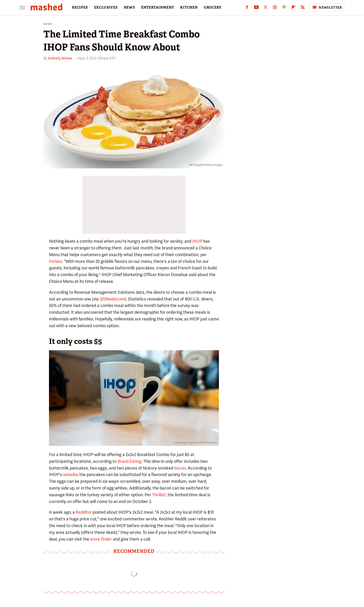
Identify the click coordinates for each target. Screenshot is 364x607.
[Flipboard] (293, 8)
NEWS (129, 7)
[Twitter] (266, 8)
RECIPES (80, 7)
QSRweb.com (112, 299)
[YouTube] (256, 8)
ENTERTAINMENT (158, 7)
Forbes (55, 261)
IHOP (197, 241)
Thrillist (159, 495)
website (70, 475)
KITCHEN (189, 7)
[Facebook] (247, 8)
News (48, 24)
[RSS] (303, 8)
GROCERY (213, 7)
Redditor (84, 512)
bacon (180, 468)
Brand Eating (129, 461)
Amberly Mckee (60, 58)
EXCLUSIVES (106, 7)
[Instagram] (275, 8)
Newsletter (327, 7)
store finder (101, 539)
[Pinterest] (284, 8)
